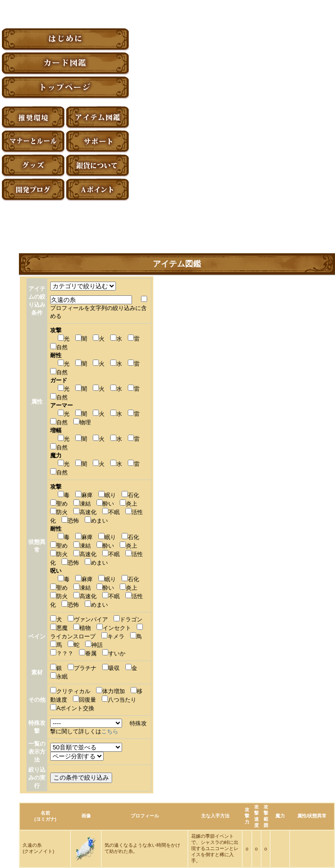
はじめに (65, 39)
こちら (110, 731)
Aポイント (97, 190)
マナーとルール (33, 142)
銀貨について (97, 166)
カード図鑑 (65, 64)
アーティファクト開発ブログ (33, 190)
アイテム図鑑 (97, 117)
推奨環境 (33, 117)
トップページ (65, 88)
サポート (97, 142)
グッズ (33, 166)
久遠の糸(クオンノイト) (39, 848)
